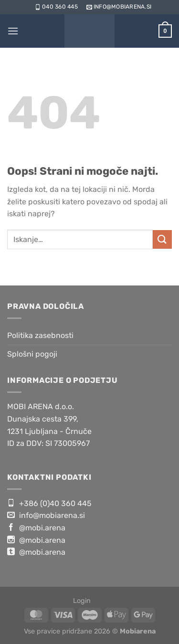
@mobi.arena (36, 528)
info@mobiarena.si (118, 7)
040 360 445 (56, 7)
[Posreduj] (162, 239)
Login (82, 601)
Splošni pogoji (32, 354)
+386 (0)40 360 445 (49, 503)
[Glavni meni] (13, 31)
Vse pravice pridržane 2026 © (90, 631)
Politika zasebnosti (40, 335)
